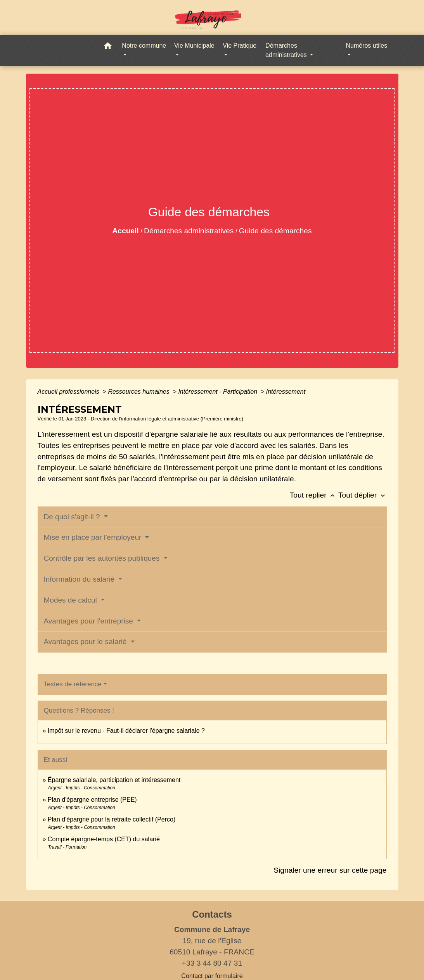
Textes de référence (73, 684)
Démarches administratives (189, 231)
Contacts (212, 914)
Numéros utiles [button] (366, 46)
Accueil (125, 231)
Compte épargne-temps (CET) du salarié (104, 839)
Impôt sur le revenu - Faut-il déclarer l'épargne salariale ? (126, 731)
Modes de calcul (72, 600)
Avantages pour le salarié (86, 642)
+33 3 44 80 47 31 (212, 963)
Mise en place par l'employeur (94, 537)
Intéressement (286, 392)
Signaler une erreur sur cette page (330, 870)
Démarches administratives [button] (287, 50)
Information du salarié (80, 579)
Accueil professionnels (69, 392)
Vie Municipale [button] (194, 46)
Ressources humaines (139, 392)
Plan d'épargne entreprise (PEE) (92, 800)
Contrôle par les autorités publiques (103, 558)
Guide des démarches (275, 231)
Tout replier (314, 495)
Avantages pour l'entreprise (90, 621)
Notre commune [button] (144, 46)
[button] (108, 47)
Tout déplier (363, 495)
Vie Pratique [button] (240, 46)
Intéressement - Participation (218, 392)
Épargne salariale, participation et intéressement (114, 780)
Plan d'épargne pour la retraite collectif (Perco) (112, 819)
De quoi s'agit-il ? (73, 517)
